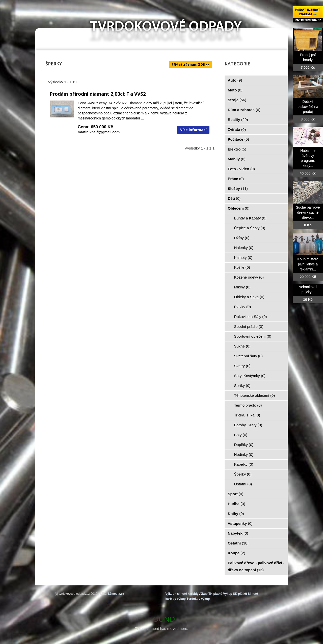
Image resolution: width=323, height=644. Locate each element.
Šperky (243, 474)
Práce (236, 179)
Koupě (237, 553)
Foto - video (241, 169)
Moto (235, 90)
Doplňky (244, 445)
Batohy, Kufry (248, 425)
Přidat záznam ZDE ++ (191, 64)
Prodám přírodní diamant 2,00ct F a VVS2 (98, 94)
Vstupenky (240, 523)
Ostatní (243, 484)
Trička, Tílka (247, 415)
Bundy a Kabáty (250, 218)
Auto (235, 80)
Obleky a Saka (249, 297)
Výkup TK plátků (210, 594)
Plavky (243, 307)
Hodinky (244, 454)
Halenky (244, 248)
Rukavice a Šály (251, 317)
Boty (241, 435)
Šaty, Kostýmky (250, 376)
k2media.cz (116, 594)
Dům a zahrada (244, 110)
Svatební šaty (248, 356)
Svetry (242, 366)
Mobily (237, 159)
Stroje (237, 100)
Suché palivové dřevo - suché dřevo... (308, 212)
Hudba (237, 504)
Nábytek (238, 533)
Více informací (193, 130)
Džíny (242, 238)
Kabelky (244, 464)
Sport (236, 494)
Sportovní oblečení (253, 336)
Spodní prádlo (249, 326)
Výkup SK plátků (235, 594)
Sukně (242, 346)
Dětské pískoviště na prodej (308, 107)
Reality (238, 120)
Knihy (236, 514)
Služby (238, 189)
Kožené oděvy (249, 277)
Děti (234, 198)
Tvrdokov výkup (198, 599)
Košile (242, 267)
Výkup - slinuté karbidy (182, 594)
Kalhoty (243, 257)
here (183, 628)
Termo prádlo (248, 405)
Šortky (242, 386)
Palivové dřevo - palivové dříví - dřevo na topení (256, 566)
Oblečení (239, 208)
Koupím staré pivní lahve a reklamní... (308, 264)
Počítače (238, 139)
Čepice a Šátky (250, 228)
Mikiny (242, 287)
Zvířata (237, 129)
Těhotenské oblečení (255, 395)
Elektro (237, 149)
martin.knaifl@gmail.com (99, 132)
